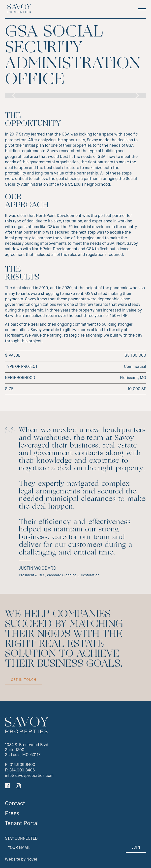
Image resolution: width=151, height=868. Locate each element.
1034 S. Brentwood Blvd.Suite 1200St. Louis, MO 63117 (27, 750)
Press (12, 814)
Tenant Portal (22, 824)
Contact (15, 804)
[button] (142, 9)
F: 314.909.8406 (20, 770)
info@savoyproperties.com (29, 776)
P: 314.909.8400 (20, 765)
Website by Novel (21, 860)
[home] (18, 9)
